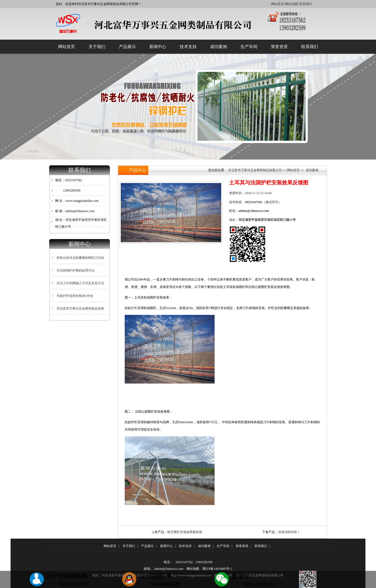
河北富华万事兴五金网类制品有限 (80, 309)
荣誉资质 (279, 47)
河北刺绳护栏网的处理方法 (76, 270)
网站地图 (291, 4)
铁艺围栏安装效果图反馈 (185, 532)
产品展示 (127, 47)
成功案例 (219, 47)
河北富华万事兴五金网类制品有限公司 (255, 170)
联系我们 (306, 4)
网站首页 (277, 4)
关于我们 (97, 47)
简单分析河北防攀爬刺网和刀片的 (80, 258)
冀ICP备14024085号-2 (217, 569)
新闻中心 (158, 47)
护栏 (134, 308)
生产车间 (249, 47)
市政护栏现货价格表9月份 (75, 296)
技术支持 (188, 47)
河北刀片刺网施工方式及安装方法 (80, 283)
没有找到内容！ (289, 532)
